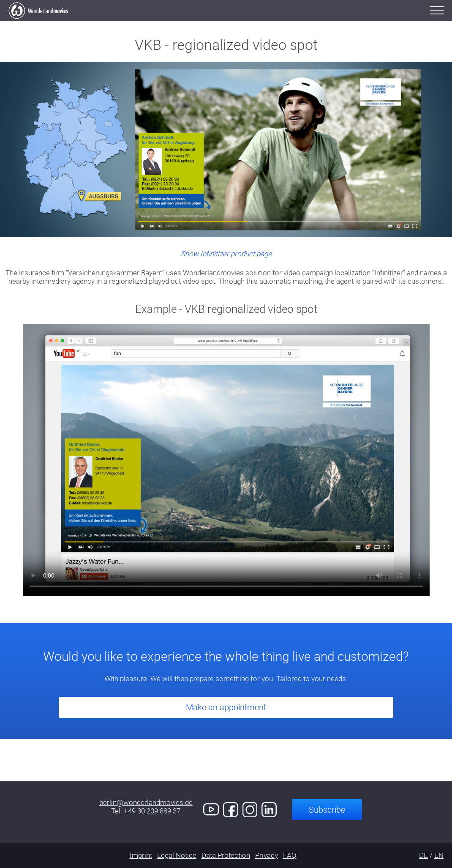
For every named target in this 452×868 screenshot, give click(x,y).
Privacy (267, 855)
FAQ (290, 855)
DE (423, 855)
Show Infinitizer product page (226, 254)
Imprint (141, 855)
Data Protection (226, 855)
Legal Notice (177, 855)
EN (439, 855)
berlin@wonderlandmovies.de (146, 802)
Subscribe (327, 810)
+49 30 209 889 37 (152, 811)
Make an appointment (226, 707)
